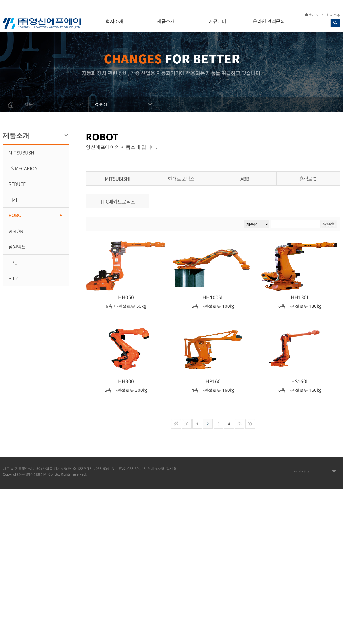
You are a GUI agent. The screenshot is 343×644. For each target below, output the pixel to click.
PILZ (13, 278)
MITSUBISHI (118, 179)
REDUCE (17, 184)
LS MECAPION (23, 168)
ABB (245, 179)
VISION (16, 231)
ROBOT (126, 102)
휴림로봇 (308, 179)
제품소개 (166, 21)
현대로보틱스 (181, 179)
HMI (13, 200)
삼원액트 (17, 247)
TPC (13, 262)
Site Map (333, 14)
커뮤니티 (217, 21)
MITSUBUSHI (22, 152)
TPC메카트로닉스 (118, 201)
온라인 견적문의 (269, 21)
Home (314, 14)
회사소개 (114, 21)
